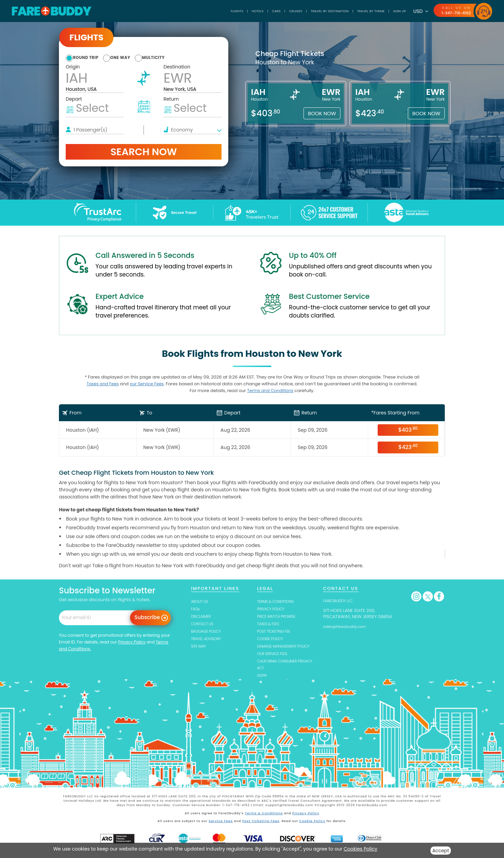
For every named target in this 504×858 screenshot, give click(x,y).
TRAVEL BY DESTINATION (308, 11)
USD (416, 11)
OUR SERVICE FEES (276, 661)
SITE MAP (200, 647)
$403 (408, 430)
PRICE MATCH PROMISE (280, 616)
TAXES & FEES (270, 624)
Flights (198, 11)
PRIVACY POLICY (274, 608)
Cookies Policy (361, 849)
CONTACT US (205, 624)
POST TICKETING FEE (277, 631)
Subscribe (147, 617)
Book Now (322, 113)
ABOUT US (201, 601)
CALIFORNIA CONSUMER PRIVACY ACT (281, 672)
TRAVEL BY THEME (359, 11)
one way (133, 57)
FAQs (196, 608)
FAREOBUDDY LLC (341, 600)
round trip (90, 57)
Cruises (267, 11)
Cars (244, 11)
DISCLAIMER (203, 616)
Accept (441, 851)
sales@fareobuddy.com (349, 626)
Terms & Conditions (265, 821)
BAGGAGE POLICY (209, 631)
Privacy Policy (132, 641)
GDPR (263, 684)
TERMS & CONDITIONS (279, 601)
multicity (176, 57)
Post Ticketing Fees (261, 829)
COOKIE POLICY (273, 639)
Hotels (222, 11)
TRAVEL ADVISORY (209, 639)
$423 (408, 447)
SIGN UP (393, 11)
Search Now (144, 152)
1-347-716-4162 (454, 13)
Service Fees (222, 829)
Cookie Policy (311, 829)
